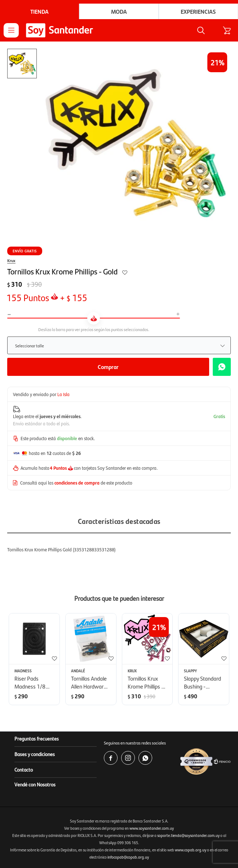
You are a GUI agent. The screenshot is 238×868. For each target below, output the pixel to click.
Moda (119, 11)
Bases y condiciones (35, 754)
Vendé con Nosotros (35, 784)
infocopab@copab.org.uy (128, 857)
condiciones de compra (77, 483)
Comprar (108, 367)
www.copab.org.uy (191, 850)
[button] (201, 30)
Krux (11, 260)
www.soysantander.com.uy (152, 828)
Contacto (24, 769)
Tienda (39, 11)
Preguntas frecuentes (37, 738)
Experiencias (198, 11)
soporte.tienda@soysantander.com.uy (188, 835)
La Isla (63, 394)
